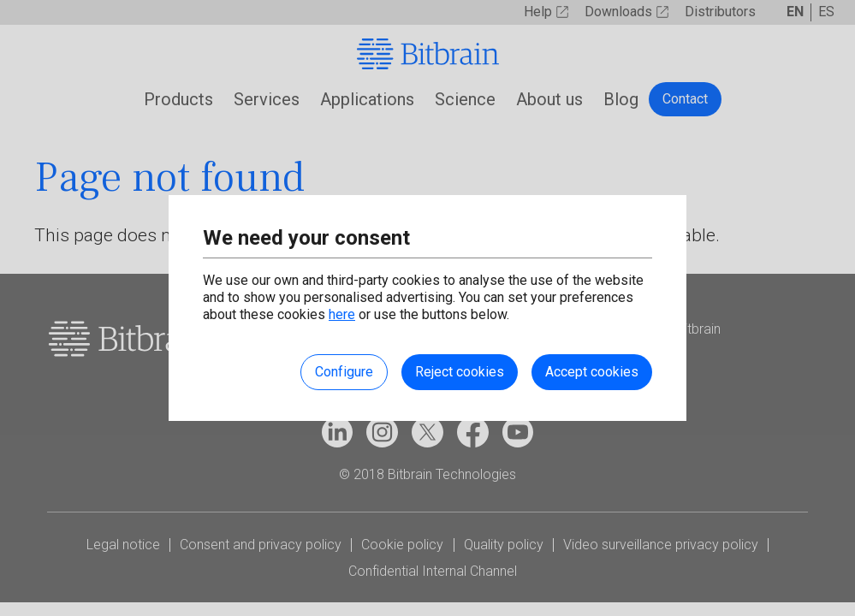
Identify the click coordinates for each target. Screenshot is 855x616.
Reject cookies (460, 372)
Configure (344, 372)
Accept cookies (592, 372)
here (342, 314)
